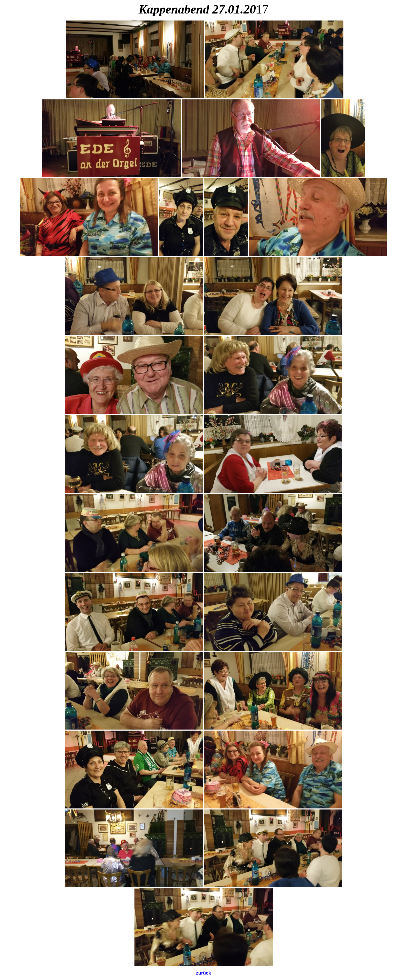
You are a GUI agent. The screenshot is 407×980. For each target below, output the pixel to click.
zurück (203, 973)
